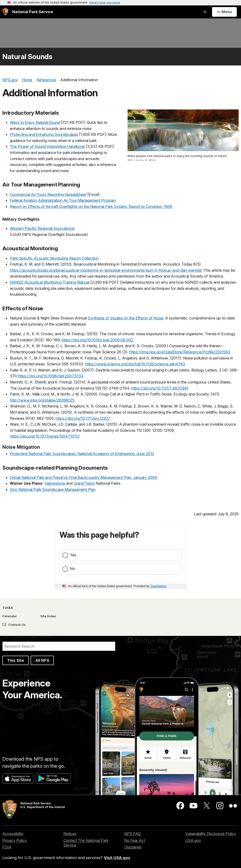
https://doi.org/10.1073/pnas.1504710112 (45, 436)
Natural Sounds (27, 57)
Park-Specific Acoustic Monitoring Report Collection (54, 258)
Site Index (48, 616)
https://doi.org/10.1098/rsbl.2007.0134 (51, 376)
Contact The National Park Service (86, 843)
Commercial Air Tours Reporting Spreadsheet (48, 194)
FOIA (7, 847)
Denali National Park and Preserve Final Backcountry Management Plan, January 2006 (83, 477)
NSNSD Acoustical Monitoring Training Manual (50, 282)
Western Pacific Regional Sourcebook (42, 228)
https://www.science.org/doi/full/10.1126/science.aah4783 (135, 364)
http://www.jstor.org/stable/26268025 (42, 400)
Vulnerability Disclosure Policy (211, 834)
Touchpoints (158, 586)
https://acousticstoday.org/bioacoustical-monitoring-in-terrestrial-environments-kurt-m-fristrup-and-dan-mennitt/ (106, 270)
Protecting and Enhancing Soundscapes (44, 134)
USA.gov (193, 840)
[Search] (59, 646)
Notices (70, 834)
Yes (73, 555)
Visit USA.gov (117, 858)
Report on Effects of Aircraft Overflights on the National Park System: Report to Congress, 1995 (91, 206)
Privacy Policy (15, 840)
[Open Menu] (224, 12)
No (73, 569)
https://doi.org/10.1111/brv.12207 (83, 418)
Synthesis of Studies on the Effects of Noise (126, 318)
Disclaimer (133, 847)
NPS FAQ (133, 834)
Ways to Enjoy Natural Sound (35, 122)
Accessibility (13, 834)
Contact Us (14, 625)
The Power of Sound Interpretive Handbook (47, 146)
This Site (16, 660)
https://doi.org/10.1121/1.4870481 (160, 388)
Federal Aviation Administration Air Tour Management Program (63, 200)
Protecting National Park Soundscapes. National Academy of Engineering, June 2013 (82, 454)
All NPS (42, 660)
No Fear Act (135, 840)
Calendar (10, 616)
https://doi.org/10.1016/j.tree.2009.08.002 (97, 340)
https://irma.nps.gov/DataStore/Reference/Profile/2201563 (180, 352)
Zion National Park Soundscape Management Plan (53, 489)
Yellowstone (55, 483)
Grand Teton (84, 483)
